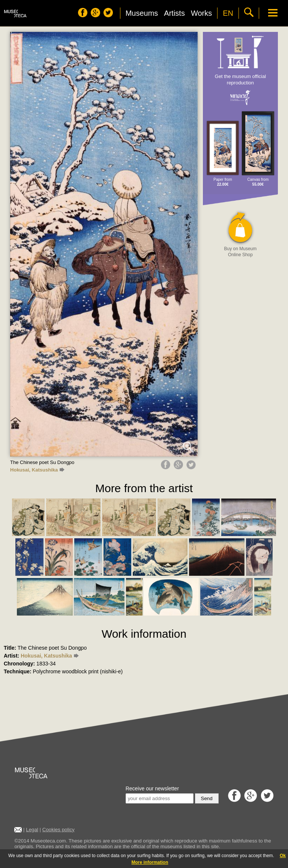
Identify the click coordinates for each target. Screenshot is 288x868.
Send (207, 798)
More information (150, 862)
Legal (32, 830)
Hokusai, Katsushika (37, 470)
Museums (142, 13)
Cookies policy (58, 830)
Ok (283, 856)
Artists (174, 13)
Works (201, 13)
